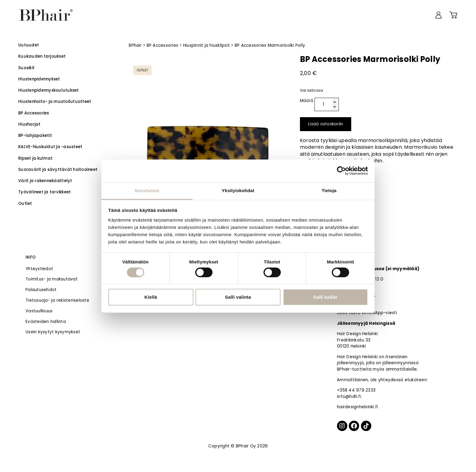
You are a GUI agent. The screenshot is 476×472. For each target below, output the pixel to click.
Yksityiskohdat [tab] (238, 190)
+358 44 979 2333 (356, 390)
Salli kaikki (325, 297)
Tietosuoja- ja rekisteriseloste (57, 300)
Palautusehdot (41, 290)
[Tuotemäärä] (327, 104)
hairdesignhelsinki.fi (357, 407)
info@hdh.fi (349, 397)
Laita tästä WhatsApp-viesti (367, 313)
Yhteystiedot (39, 269)
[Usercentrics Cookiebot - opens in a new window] (341, 171)
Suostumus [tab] (147, 190)
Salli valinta (238, 297)
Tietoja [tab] (329, 190)
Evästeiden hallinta (46, 322)
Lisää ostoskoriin (326, 124)
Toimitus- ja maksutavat (52, 279)
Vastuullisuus (39, 311)
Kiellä (151, 297)
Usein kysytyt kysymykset (53, 332)
